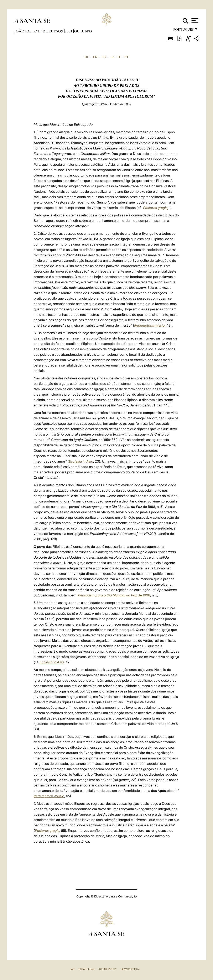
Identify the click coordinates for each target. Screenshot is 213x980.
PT (126, 57)
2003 (69, 31)
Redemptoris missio (149, 325)
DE (87, 57)
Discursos (53, 31)
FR (112, 57)
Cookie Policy (108, 969)
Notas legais (87, 969)
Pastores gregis (155, 208)
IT (119, 57)
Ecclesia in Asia (81, 461)
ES (104, 57)
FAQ (72, 969)
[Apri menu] (194, 21)
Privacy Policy (130, 969)
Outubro (83, 31)
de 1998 (114, 595)
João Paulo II (28, 31)
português (183, 31)
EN (95, 57)
